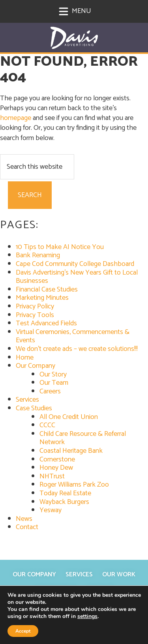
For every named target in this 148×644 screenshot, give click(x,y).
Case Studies (34, 408)
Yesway (51, 510)
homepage (16, 118)
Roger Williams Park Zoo (74, 485)
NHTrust (52, 476)
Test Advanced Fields (46, 323)
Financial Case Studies (47, 290)
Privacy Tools (35, 315)
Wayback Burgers (64, 502)
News (24, 519)
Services (27, 400)
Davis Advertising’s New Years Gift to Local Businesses (77, 277)
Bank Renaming (38, 255)
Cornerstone (57, 459)
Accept (23, 631)
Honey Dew (56, 468)
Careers (50, 391)
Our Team (54, 383)
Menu (75, 11)
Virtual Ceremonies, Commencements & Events (73, 336)
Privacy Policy (35, 306)
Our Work (119, 575)
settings (87, 616)
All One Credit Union (69, 417)
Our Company (36, 366)
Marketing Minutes (42, 298)
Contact (27, 527)
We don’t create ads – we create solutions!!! (77, 349)
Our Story (53, 375)
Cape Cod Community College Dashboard (75, 264)
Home (25, 358)
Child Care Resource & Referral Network (83, 438)
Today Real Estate (65, 493)
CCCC (47, 425)
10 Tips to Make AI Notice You (60, 247)
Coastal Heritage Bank (71, 451)
